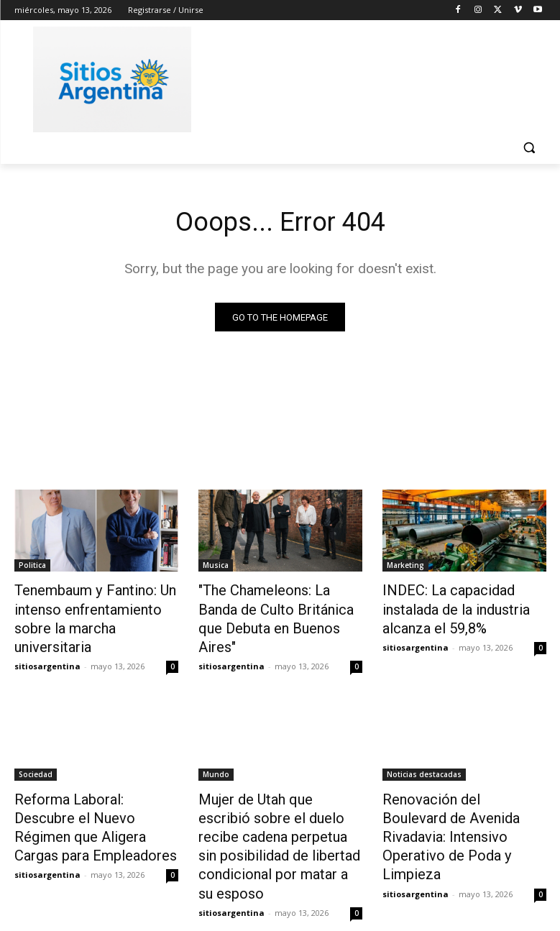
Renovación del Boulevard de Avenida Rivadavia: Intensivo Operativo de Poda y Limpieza (463, 788)
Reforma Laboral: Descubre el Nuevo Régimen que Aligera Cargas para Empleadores (94, 788)
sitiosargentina (47, 640)
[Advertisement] (378, 77)
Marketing (405, 567)
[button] (529, 148)
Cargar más (280, 885)
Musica (216, 567)
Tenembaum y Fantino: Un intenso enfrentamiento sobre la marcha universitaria (95, 607)
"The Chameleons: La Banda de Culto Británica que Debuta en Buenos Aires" (278, 607)
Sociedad (36, 748)
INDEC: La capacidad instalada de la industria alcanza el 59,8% (464, 607)
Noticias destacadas (424, 748)
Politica (32, 567)
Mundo (216, 748)
